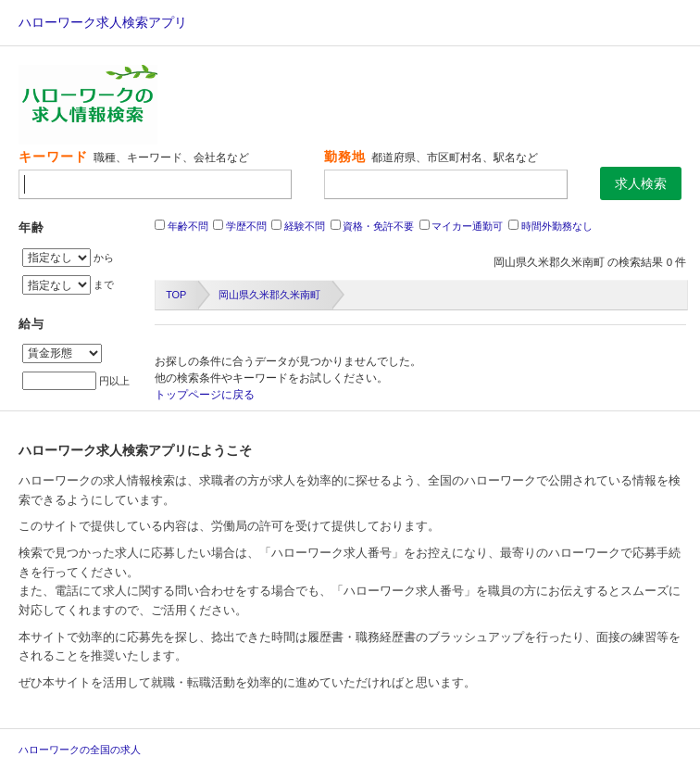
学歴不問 (246, 226)
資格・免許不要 (378, 226)
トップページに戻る (205, 395)
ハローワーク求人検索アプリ (103, 22)
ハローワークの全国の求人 (80, 750)
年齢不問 (188, 226)
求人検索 (641, 183)
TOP (176, 295)
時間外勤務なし (557, 226)
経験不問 (305, 226)
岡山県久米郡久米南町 (269, 295)
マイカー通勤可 (467, 226)
